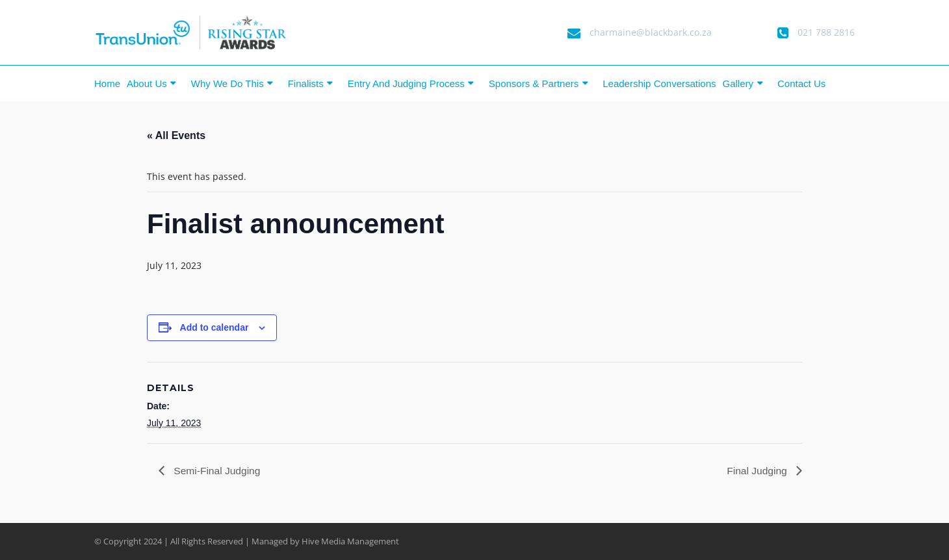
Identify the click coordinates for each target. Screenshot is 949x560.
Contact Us (801, 83)
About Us (147, 83)
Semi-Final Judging (217, 471)
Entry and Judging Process (406, 83)
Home (107, 83)
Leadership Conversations (659, 83)
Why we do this (227, 83)
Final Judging (757, 471)
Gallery (738, 83)
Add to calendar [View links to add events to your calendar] (214, 327)
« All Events (176, 135)
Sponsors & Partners (534, 83)
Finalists (306, 83)
